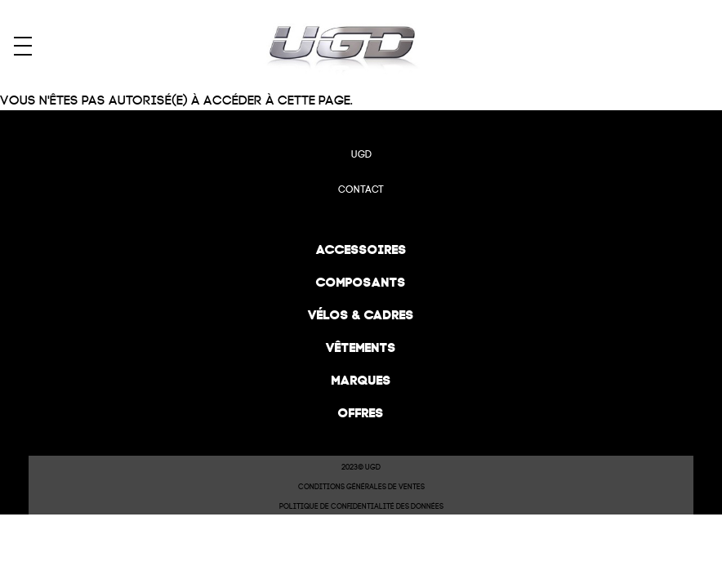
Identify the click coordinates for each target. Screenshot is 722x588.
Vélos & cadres (361, 315)
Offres (361, 413)
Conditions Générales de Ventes (361, 487)
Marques (361, 380)
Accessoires (361, 249)
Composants (361, 282)
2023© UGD (361, 467)
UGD (361, 154)
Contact (361, 189)
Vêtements (361, 347)
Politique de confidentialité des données (361, 506)
